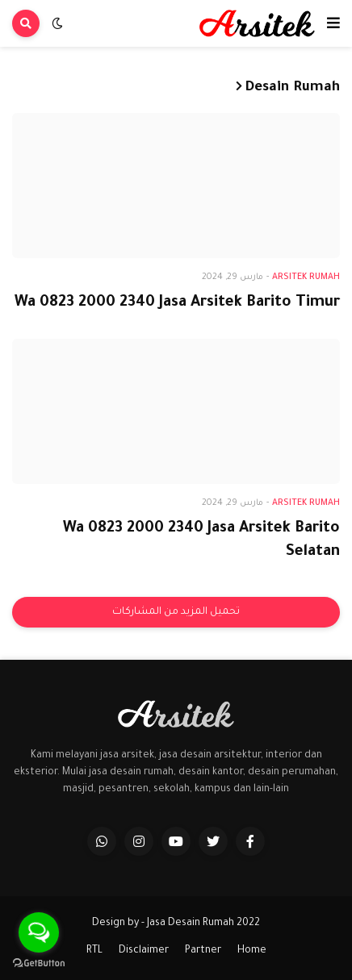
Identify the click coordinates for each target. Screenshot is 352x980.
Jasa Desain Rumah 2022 (203, 924)
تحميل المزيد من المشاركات (176, 612)
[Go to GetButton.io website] (39, 963)
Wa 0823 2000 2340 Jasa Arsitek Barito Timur (177, 303)
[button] (333, 23)
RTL (94, 951)
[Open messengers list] (39, 932)
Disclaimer (144, 951)
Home (252, 951)
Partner (203, 951)
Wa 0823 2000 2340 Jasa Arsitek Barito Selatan (201, 540)
